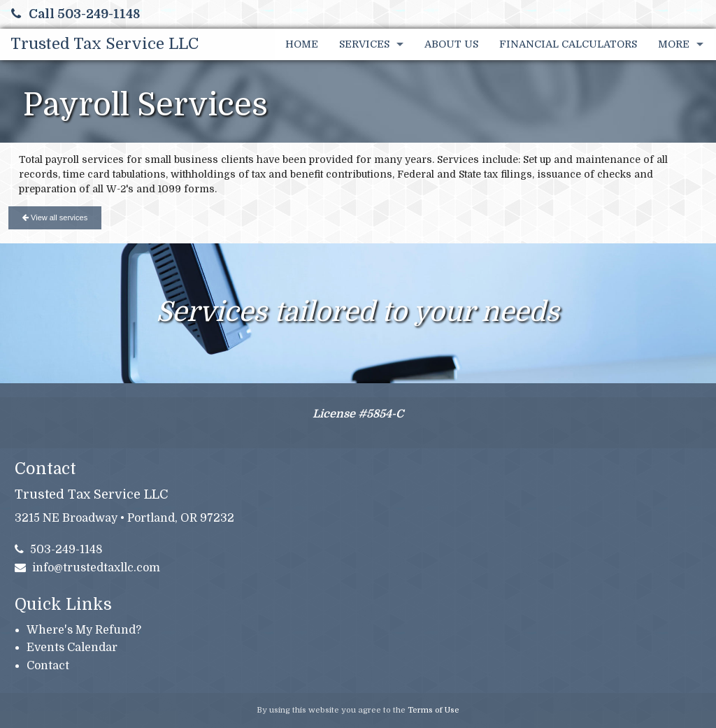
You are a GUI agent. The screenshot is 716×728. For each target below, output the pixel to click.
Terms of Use (434, 710)
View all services (55, 217)
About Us (451, 44)
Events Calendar (72, 648)
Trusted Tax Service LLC (105, 44)
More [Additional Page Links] (674, 44)
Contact (48, 666)
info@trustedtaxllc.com (88, 568)
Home (302, 44)
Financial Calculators (568, 44)
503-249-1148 (59, 550)
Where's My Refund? (84, 630)
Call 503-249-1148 (76, 14)
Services (364, 44)
